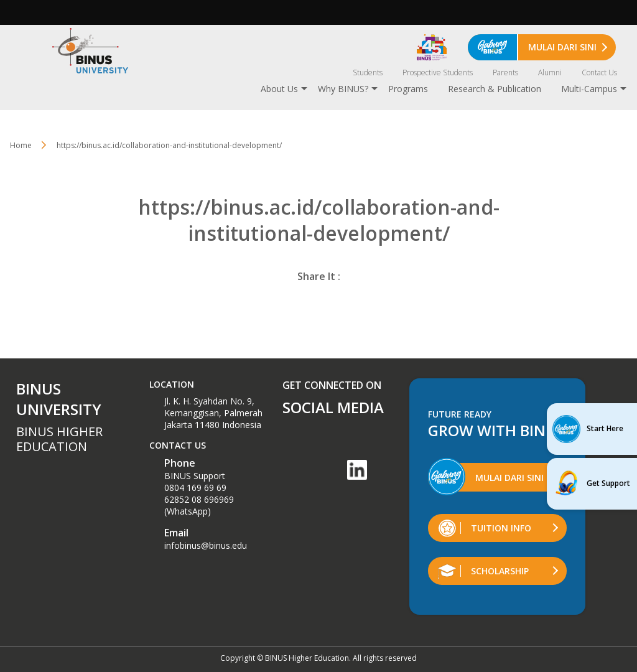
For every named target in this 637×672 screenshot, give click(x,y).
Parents (505, 72)
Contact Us (599, 72)
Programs (408, 89)
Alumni (550, 72)
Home (21, 145)
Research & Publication (495, 89)
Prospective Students (438, 72)
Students (368, 72)
